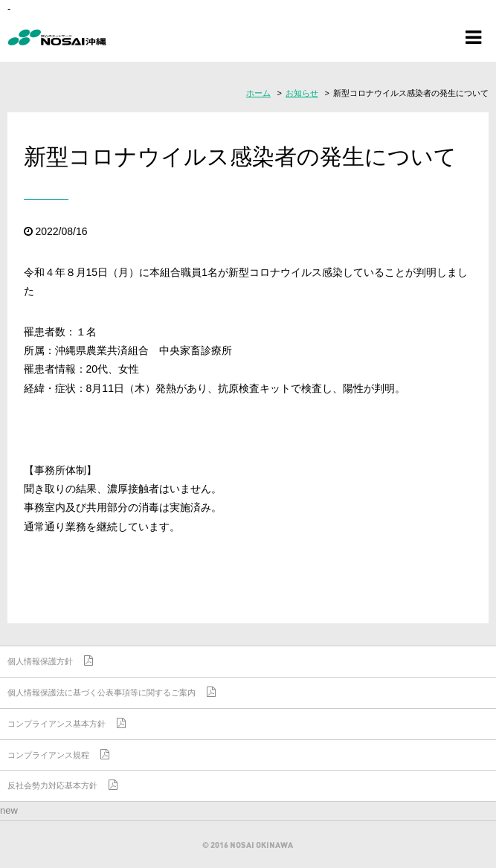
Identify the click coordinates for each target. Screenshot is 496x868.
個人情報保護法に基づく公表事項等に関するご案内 (102, 692)
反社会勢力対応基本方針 (52, 785)
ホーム (258, 93)
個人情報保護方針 (40, 661)
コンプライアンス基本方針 (57, 724)
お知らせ (302, 93)
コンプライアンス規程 (48, 755)
